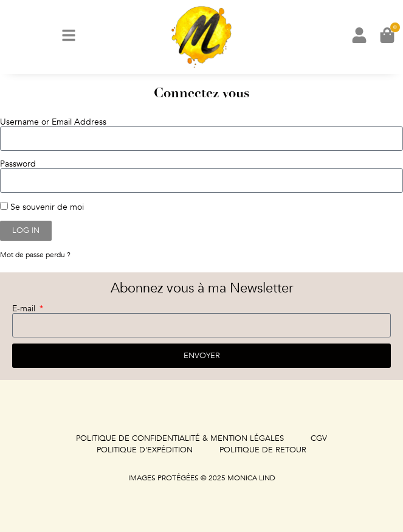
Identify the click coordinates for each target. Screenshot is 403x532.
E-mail (25, 309)
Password (18, 164)
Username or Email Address (53, 122)
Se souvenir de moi (42, 207)
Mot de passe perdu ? (35, 255)
